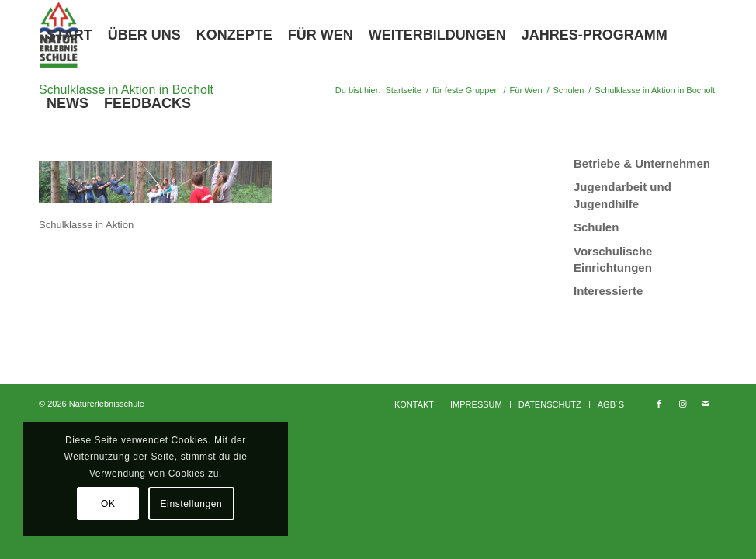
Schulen (596, 227)
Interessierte (608, 291)
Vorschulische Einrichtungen (613, 259)
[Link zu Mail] (706, 404)
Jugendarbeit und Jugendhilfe (622, 195)
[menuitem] (69, 35)
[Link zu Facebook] (659, 404)
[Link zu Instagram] (682, 404)
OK (108, 504)
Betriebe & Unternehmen (642, 163)
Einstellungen (192, 504)
